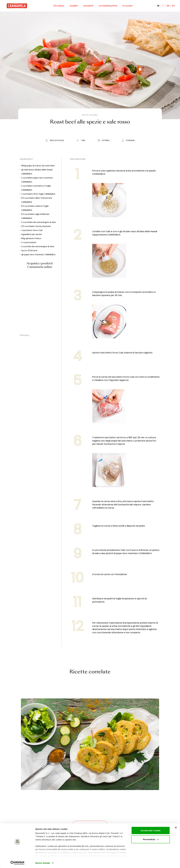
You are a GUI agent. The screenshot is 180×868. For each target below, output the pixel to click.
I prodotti (88, 6)
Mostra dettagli (43, 863)
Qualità (74, 6)
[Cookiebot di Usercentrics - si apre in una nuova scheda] (17, 863)
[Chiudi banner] (176, 827)
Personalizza (151, 839)
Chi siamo (59, 6)
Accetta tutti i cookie (151, 830)
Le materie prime (108, 6)
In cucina (127, 6)
